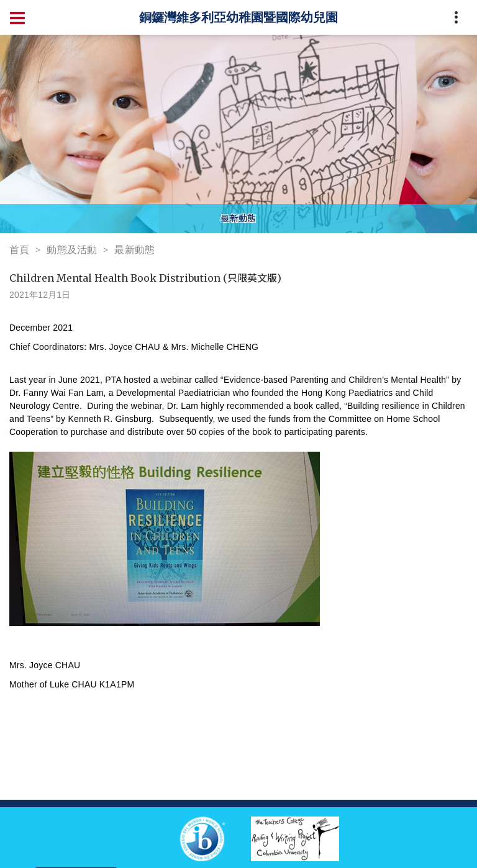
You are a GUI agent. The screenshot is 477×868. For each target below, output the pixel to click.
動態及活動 (72, 250)
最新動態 (134, 250)
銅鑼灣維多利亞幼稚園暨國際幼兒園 (238, 17)
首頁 (19, 250)
